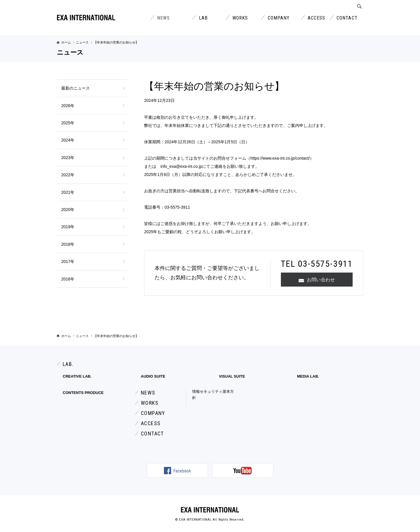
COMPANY (279, 18)
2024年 (68, 140)
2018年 (68, 244)
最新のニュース (76, 88)
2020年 (68, 210)
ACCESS (317, 18)
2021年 (68, 192)
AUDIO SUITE (153, 376)
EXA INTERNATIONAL (210, 510)
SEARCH (359, 6)
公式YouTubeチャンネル (243, 470)
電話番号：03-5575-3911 (167, 207)
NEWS (163, 18)
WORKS (240, 18)
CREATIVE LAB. (77, 376)
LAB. (204, 18)
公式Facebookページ (177, 470)
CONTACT (347, 18)
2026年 (68, 106)
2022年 (68, 175)
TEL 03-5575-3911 (317, 264)
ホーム (66, 42)
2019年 (68, 227)
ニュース (82, 42)
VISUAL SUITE (232, 376)
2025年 (68, 123)
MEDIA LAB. (308, 376)
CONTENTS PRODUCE (83, 393)
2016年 (68, 279)
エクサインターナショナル (86, 18)
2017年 (68, 261)
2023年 (68, 158)
